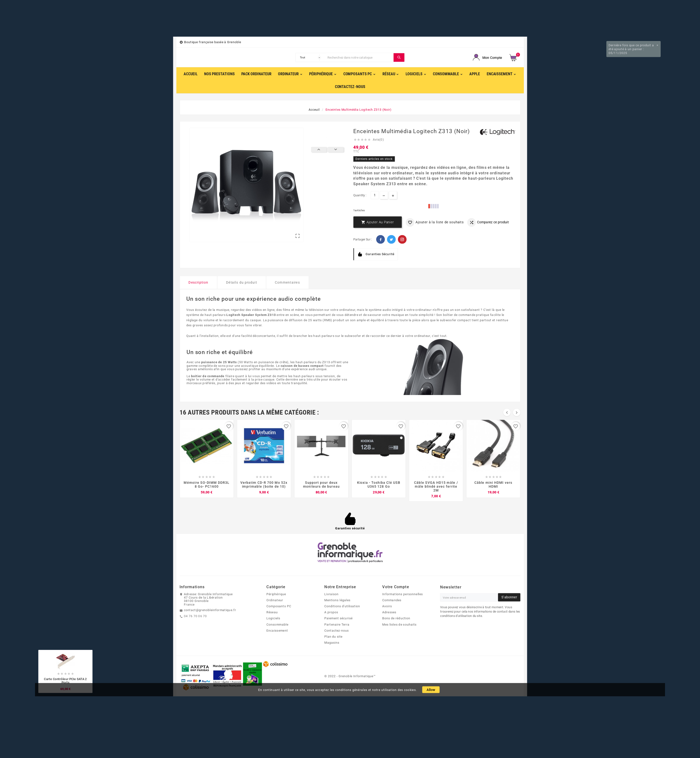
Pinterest (402, 239)
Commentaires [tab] (287, 283)
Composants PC (279, 606)
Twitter (391, 239)
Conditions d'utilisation (342, 606)
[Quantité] (375, 195)
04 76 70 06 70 (195, 616)
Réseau (272, 612)
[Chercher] (359, 57)
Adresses (389, 612)
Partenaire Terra (337, 624)
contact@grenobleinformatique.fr (210, 610)
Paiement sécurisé (338, 618)
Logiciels (273, 618)
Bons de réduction (396, 618)
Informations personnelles (402, 594)
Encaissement (277, 630)
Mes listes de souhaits (399, 624)
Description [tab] (198, 283)
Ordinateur (275, 600)
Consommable (277, 624)
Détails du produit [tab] (242, 283)
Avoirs (387, 606)
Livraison (331, 594)
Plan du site (333, 637)
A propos (331, 612)
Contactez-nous (337, 630)
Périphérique (276, 594)
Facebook (381, 239)
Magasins (332, 643)
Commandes (392, 600)
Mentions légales (337, 600)
